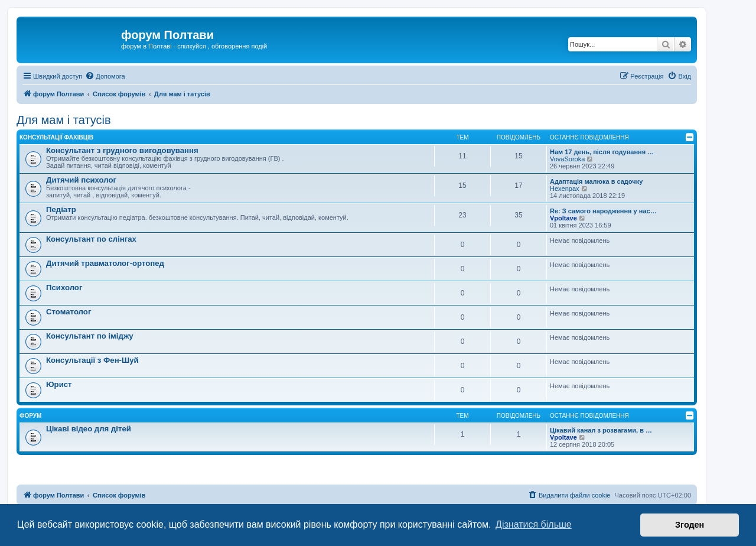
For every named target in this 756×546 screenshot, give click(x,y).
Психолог (64, 287)
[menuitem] (105, 76)
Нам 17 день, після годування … (602, 152)
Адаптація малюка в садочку (596, 181)
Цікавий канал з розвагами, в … (601, 430)
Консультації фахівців (56, 137)
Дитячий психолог (81, 180)
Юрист (59, 384)
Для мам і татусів (64, 120)
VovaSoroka (567, 159)
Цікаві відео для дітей (89, 429)
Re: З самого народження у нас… (603, 211)
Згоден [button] (690, 525)
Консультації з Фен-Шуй (92, 360)
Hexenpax (565, 188)
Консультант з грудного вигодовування (122, 150)
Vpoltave (563, 218)
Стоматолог (69, 312)
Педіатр (61, 209)
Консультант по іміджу (90, 336)
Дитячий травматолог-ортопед (105, 263)
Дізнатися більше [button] (534, 524)
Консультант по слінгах (91, 239)
